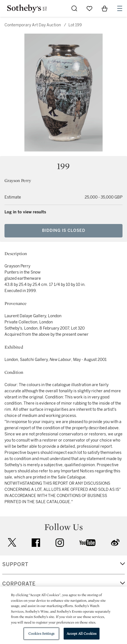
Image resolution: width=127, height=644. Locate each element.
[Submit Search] (74, 8)
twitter (12, 542)
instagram (60, 543)
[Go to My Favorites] (89, 8)
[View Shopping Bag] (105, 8)
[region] (63, 615)
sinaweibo (115, 542)
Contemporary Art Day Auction (33, 25)
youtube (87, 543)
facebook (36, 543)
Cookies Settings (41, 634)
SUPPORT (15, 564)
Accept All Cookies (82, 634)
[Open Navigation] (120, 8)
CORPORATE (19, 584)
